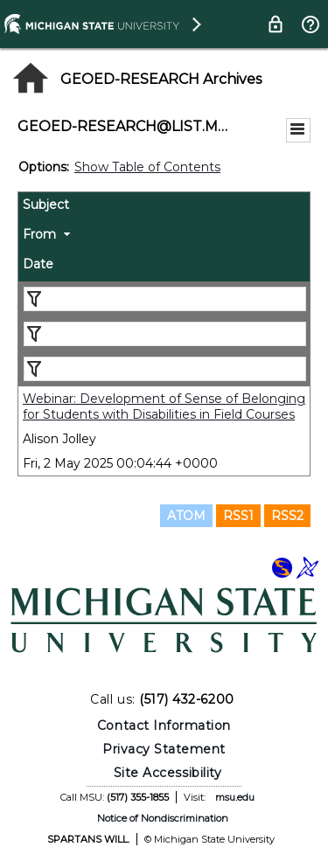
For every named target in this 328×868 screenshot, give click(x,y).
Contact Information (164, 726)
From (39, 234)
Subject (46, 205)
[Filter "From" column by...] (165, 334)
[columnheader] (164, 207)
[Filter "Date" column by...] (165, 369)
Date (38, 264)
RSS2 (287, 516)
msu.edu (235, 797)
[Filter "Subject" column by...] (165, 299)
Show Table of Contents (147, 167)
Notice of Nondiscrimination (163, 818)
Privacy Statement (164, 749)
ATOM (186, 516)
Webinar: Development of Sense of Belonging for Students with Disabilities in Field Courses (164, 406)
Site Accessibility (168, 773)
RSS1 (238, 516)
